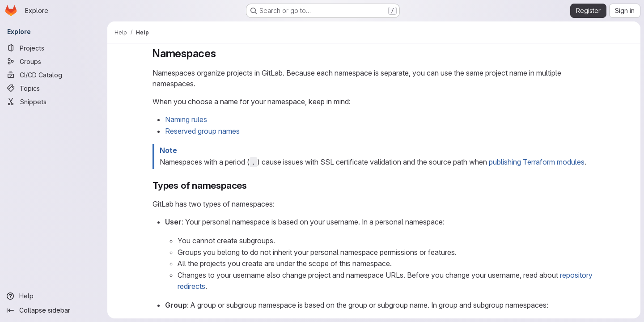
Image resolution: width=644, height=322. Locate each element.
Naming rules (186, 119)
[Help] (54, 296)
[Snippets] (54, 102)
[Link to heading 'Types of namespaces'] (252, 185)
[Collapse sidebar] (54, 310)
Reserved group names (202, 131)
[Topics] (54, 88)
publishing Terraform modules (537, 162)
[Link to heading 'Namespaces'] (222, 53)
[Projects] (54, 48)
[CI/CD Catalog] (54, 75)
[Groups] (54, 61)
